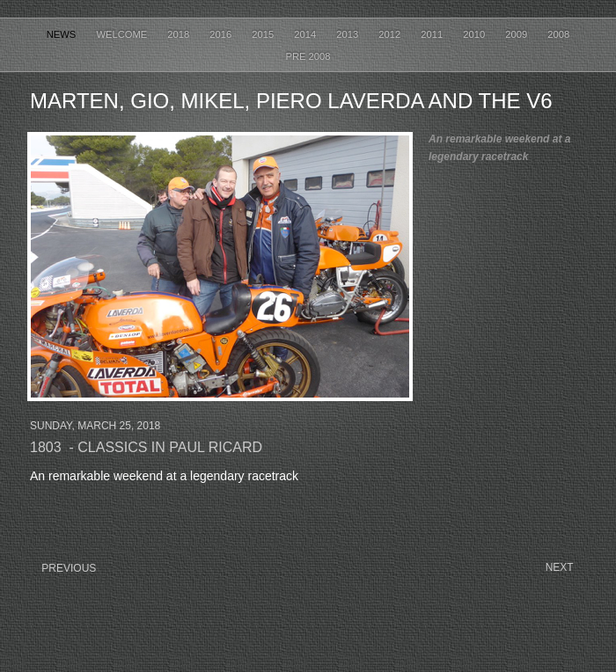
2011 (433, 34)
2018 (180, 34)
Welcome (123, 34)
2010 (475, 34)
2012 (391, 34)
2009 (517, 34)
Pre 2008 (308, 56)
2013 (348, 34)
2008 (558, 34)
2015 (264, 34)
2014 (306, 34)
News (63, 34)
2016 (222, 34)
